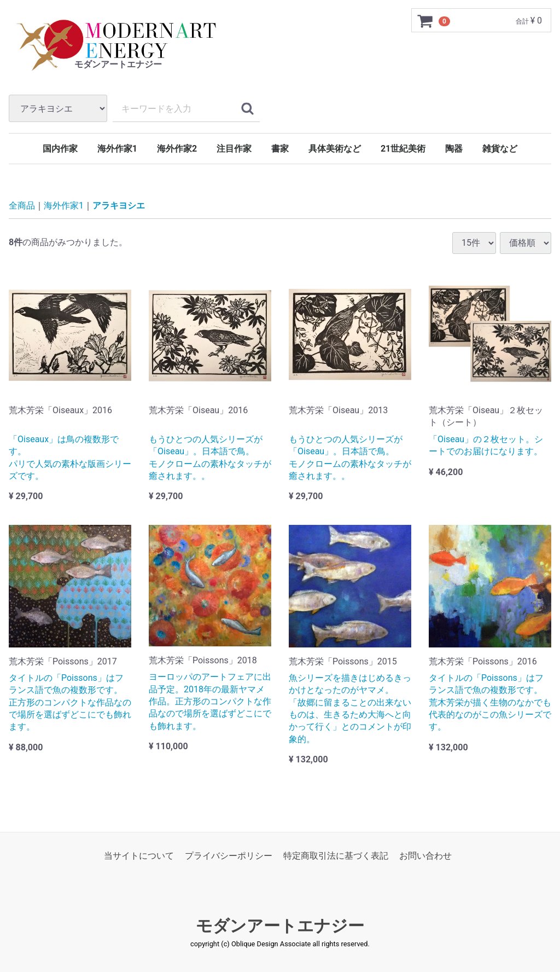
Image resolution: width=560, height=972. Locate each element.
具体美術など (335, 149)
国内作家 (60, 149)
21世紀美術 (403, 149)
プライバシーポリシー (229, 856)
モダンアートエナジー (280, 926)
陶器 (454, 149)
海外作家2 (177, 149)
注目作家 (234, 149)
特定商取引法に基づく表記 (336, 856)
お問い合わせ (425, 856)
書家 (280, 149)
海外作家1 (117, 149)
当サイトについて (139, 856)
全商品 (22, 206)
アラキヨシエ (119, 206)
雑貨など (500, 149)
